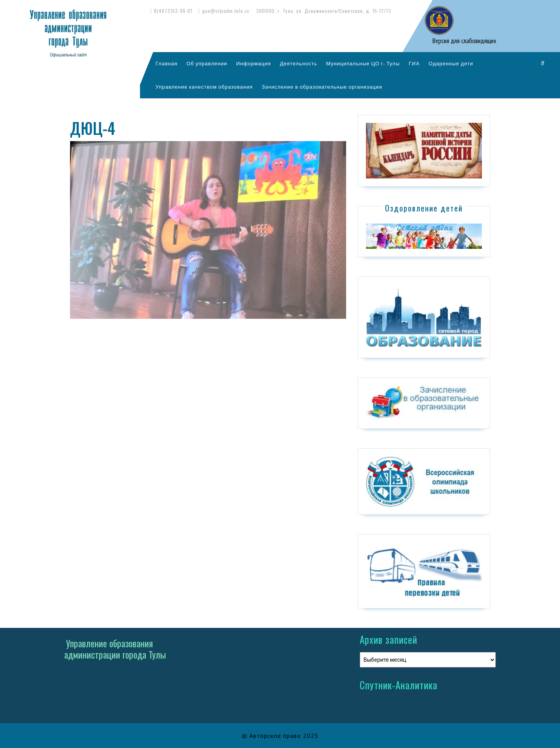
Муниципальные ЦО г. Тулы (363, 63)
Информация (254, 63)
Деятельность (299, 63)
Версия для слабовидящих (464, 41)
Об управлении (207, 63)
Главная (166, 63)
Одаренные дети (451, 63)
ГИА (414, 63)
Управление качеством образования (204, 87)
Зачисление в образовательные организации (322, 87)
